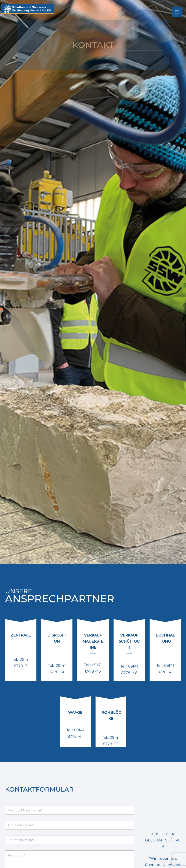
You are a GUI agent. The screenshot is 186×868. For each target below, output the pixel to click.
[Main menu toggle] (177, 15)
